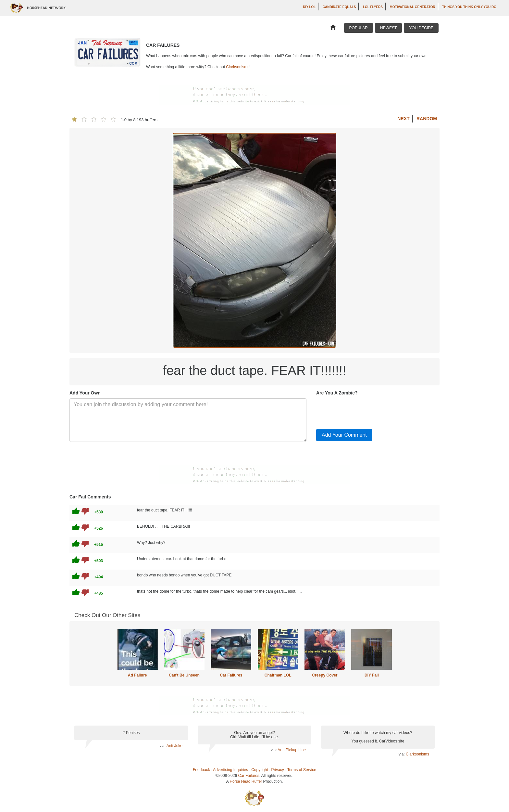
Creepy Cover (325, 675)
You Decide (421, 28)
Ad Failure (137, 675)
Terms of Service (302, 770)
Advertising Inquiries (230, 770)
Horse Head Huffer (246, 781)
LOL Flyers (373, 7)
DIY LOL (309, 7)
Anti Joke (174, 746)
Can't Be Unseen (184, 675)
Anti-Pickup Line (292, 750)
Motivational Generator (412, 7)
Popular (359, 28)
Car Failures (231, 675)
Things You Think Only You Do (469, 7)
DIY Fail (372, 675)
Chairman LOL (278, 675)
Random (427, 119)
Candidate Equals (339, 7)
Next (403, 119)
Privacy (278, 770)
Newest (388, 28)
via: (163, 746)
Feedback (201, 770)
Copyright (260, 770)
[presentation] (366, 411)
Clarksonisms (238, 67)
